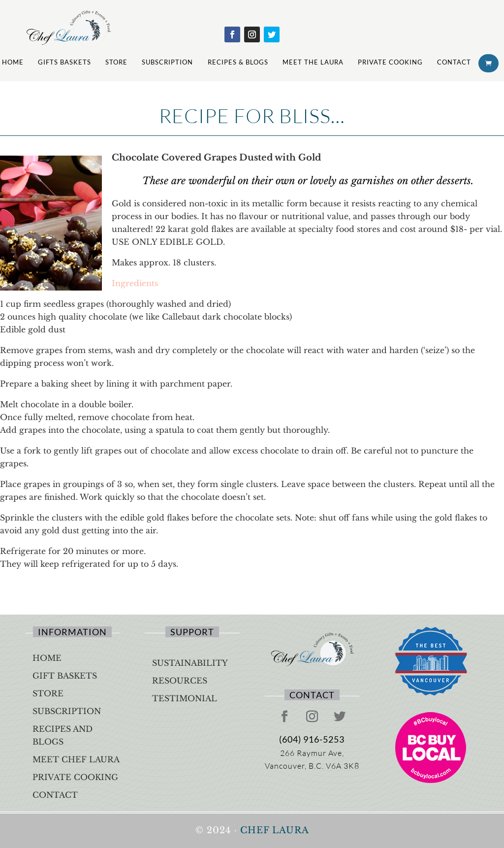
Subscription (167, 62)
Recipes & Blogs (238, 62)
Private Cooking (390, 62)
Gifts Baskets (64, 62)
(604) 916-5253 (312, 739)
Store (116, 62)
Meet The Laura (313, 62)
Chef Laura (275, 830)
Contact (454, 62)
